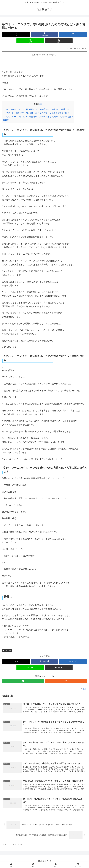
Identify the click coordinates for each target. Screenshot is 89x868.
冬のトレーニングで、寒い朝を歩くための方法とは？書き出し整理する (38, 109)
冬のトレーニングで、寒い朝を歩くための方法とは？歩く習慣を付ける (38, 113)
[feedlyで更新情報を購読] (23, 681)
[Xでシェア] (16, 34)
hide (40, 104)
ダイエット (7, 650)
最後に (6, 120)
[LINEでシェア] (30, 41)
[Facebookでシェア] (44, 34)
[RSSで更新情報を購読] (66, 681)
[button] (59, 41)
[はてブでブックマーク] (73, 34)
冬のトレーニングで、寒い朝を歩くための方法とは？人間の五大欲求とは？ (40, 117)
